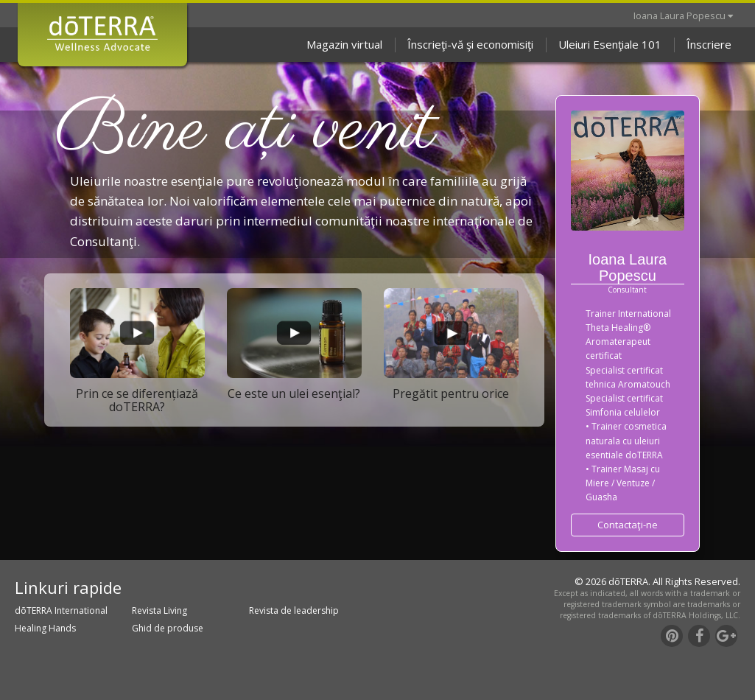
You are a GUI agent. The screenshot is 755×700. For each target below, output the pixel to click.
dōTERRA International (61, 610)
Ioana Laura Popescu (683, 15)
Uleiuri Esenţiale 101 (610, 44)
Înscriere (709, 44)
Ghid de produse (168, 628)
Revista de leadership (294, 610)
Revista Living (159, 610)
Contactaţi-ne (628, 525)
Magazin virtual (344, 44)
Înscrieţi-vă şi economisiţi (470, 44)
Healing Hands (45, 628)
